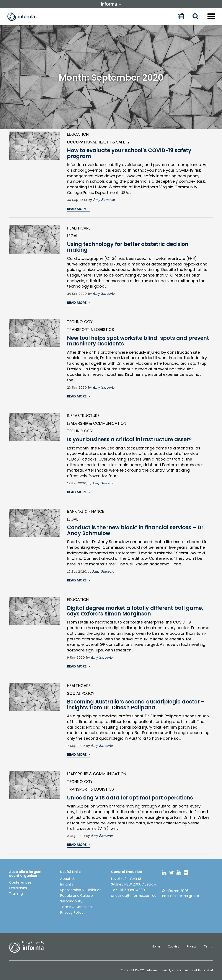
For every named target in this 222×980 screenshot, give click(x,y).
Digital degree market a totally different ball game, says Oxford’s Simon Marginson (135, 611)
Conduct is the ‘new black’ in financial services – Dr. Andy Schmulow (136, 530)
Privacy (191, 946)
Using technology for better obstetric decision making (128, 247)
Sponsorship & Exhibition (81, 890)
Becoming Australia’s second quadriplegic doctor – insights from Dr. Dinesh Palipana (136, 704)
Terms (208, 946)
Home (156, 946)
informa (111, 4)
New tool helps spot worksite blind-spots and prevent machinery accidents (138, 341)
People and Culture (76, 896)
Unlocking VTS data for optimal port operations (130, 798)
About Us (68, 879)
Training (16, 894)
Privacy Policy (72, 912)
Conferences (20, 882)
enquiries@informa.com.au (134, 896)
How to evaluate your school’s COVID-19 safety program (129, 153)
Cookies (173, 946)
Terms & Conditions (77, 907)
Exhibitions (18, 888)
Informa (24, 16)
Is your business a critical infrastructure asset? (129, 439)
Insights (67, 884)
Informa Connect (158, 970)
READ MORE (78, 209)
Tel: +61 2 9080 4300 (128, 890)
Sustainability (71, 901)
